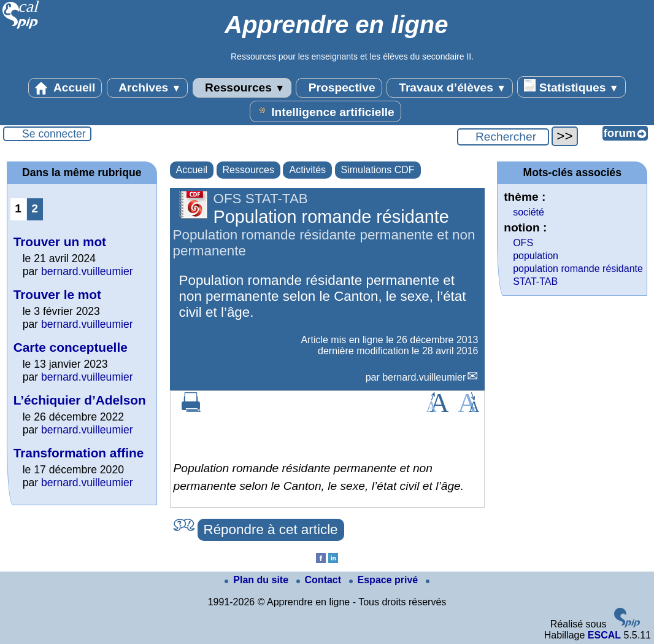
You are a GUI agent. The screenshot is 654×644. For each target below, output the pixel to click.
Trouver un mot (60, 242)
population (536, 256)
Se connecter (54, 134)
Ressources (242, 88)
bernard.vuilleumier (424, 377)
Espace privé (385, 580)
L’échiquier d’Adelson (80, 400)
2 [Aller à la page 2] (35, 208)
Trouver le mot (57, 294)
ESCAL (604, 635)
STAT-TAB (535, 281)
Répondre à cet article (271, 530)
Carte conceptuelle (71, 347)
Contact (320, 580)
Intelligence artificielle (325, 111)
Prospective (339, 88)
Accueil (65, 88)
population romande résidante (578, 269)
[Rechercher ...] (503, 137)
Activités (307, 170)
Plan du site (258, 580)
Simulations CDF (378, 170)
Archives (148, 88)
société (529, 212)
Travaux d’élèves (450, 88)
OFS (523, 243)
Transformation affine (79, 453)
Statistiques (571, 87)
